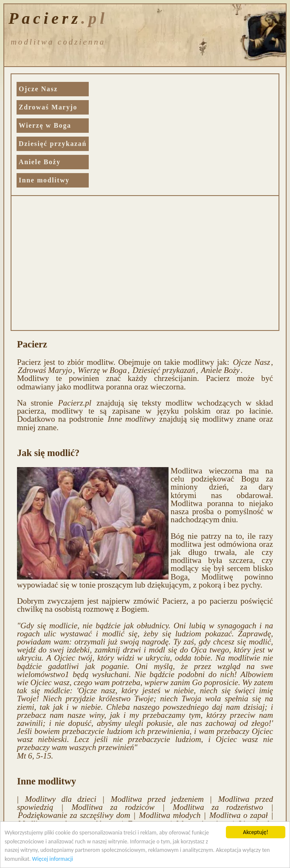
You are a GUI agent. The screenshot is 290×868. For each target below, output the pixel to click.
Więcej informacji (53, 859)
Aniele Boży (40, 162)
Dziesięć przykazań (53, 144)
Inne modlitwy (44, 180)
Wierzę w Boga (45, 125)
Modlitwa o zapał (239, 815)
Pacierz (45, 18)
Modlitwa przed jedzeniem (157, 799)
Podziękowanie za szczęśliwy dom (74, 815)
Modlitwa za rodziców (113, 807)
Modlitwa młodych (170, 815)
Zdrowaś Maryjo (48, 107)
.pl (94, 18)
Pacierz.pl (75, 403)
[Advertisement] (145, 264)
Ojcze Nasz (38, 89)
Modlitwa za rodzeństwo (218, 807)
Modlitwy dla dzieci (61, 799)
